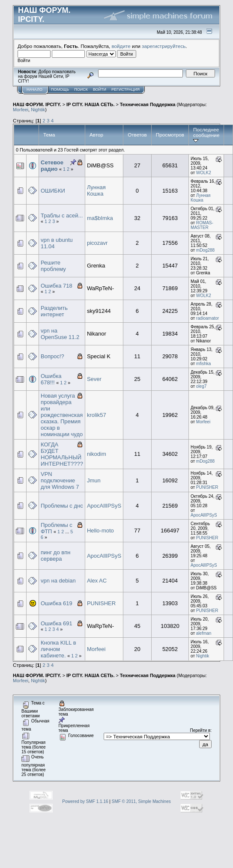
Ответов (137, 135)
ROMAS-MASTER (202, 225)
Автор (96, 135)
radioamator (208, 318)
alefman (204, 633)
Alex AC (97, 581)
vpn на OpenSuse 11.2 (60, 334)
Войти (100, 89)
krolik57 (97, 415)
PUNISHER (207, 487)
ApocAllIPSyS (104, 506)
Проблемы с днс (62, 506)
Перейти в (200, 730)
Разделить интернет (54, 311)
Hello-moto (100, 531)
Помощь (60, 89)
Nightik (38, 110)
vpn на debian (58, 581)
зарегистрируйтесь (164, 46)
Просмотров (170, 135)
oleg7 (201, 386)
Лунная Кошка (96, 190)
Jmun (94, 480)
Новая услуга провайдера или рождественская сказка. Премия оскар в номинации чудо (62, 415)
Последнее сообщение (206, 135)
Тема (49, 135)
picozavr (97, 243)
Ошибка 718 (57, 286)
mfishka (203, 364)
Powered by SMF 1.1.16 (85, 801)
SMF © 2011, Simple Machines (141, 801)
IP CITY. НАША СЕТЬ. (90, 104)
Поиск (81, 89)
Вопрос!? (52, 356)
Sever (94, 379)
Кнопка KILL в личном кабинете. (58, 649)
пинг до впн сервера (55, 556)
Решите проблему (53, 266)
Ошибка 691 (57, 623)
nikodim (97, 454)
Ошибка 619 (57, 603)
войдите (121, 46)
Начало (34, 89)
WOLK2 (204, 173)
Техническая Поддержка (148, 104)
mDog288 (205, 250)
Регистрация (125, 89)
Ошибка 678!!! (51, 379)
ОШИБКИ (53, 191)
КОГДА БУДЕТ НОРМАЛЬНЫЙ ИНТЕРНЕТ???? (62, 454)
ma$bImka (100, 218)
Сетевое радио (52, 166)
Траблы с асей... (62, 216)
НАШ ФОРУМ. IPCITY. (37, 104)
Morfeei (21, 110)
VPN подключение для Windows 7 (60, 480)
